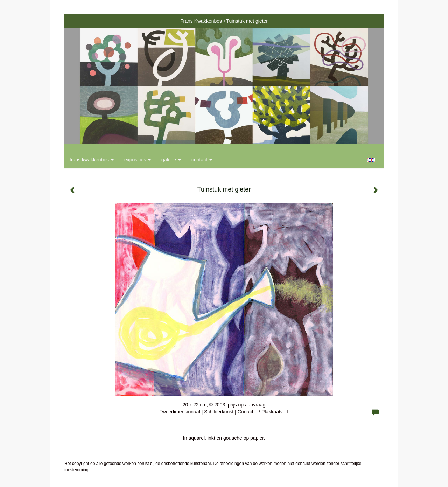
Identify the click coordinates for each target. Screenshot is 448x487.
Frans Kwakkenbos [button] (92, 160)
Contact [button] (202, 160)
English (371, 160)
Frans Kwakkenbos (201, 21)
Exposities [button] (138, 160)
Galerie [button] (171, 160)
